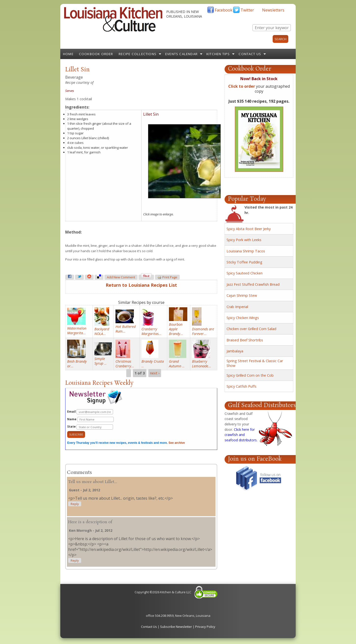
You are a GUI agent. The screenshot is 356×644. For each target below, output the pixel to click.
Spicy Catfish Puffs (242, 386)
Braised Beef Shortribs (245, 340)
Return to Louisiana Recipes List (141, 285)
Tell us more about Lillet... (93, 482)
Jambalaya (235, 351)
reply (75, 504)
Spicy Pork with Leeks (244, 240)
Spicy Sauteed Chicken (245, 273)
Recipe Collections (138, 54)
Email (90, 412)
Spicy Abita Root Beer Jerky (249, 229)
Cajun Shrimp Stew (242, 295)
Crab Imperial (237, 307)
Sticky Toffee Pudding (244, 262)
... (100, 361)
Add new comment (121, 277)
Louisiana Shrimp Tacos (246, 251)
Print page (167, 277)
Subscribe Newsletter (176, 627)
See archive (177, 443)
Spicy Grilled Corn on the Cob (250, 375)
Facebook (224, 10)
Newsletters (273, 10)
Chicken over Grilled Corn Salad (251, 329)
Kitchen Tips (218, 54)
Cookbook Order (96, 54)
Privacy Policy (205, 627)
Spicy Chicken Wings (243, 318)
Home (68, 54)
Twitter (247, 10)
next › (155, 373)
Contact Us (250, 54)
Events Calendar (181, 54)
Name (90, 419)
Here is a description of (90, 522)
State (90, 427)
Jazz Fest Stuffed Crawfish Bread (253, 284)
